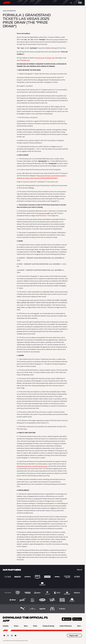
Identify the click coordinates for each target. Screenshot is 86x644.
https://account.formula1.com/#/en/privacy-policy (32, 466)
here (25, 429)
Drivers (44, 3)
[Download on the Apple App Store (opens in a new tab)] (67, 619)
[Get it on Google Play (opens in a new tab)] (77, 619)
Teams (53, 3)
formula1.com (51, 58)
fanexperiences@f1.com (46, 213)
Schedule (17, 3)
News (36, 3)
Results (27, 3)
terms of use (40, 58)
